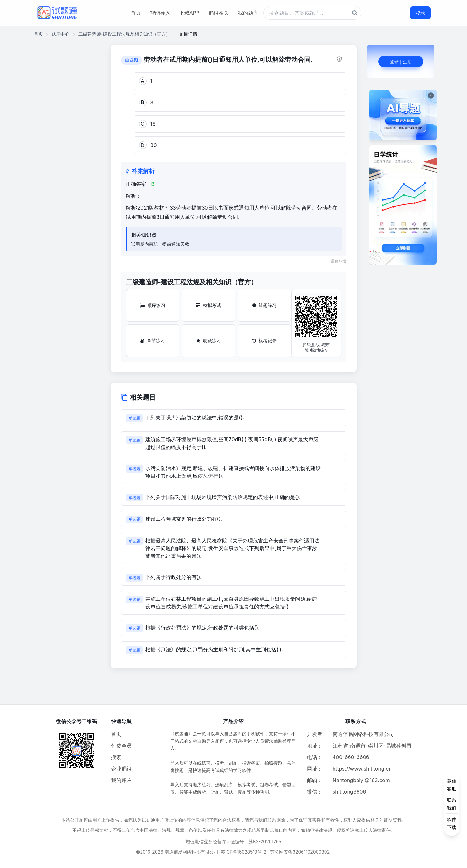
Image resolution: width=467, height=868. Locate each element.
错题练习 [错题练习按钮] (264, 305)
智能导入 (160, 13)
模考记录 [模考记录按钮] (264, 340)
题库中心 (60, 34)
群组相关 (219, 13)
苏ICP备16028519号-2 (244, 852)
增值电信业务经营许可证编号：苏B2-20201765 (233, 842)
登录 (420, 13)
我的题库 (248, 13)
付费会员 (121, 746)
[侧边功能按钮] (452, 804)
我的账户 (121, 780)
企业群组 (121, 769)
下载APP (189, 13)
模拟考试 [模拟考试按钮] (208, 305)
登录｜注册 (401, 62)
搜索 (116, 757)
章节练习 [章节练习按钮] (153, 340)
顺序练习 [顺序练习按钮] (153, 305)
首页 (136, 13)
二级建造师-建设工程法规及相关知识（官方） (124, 34)
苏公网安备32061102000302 (300, 852)
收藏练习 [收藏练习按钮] (209, 340)
